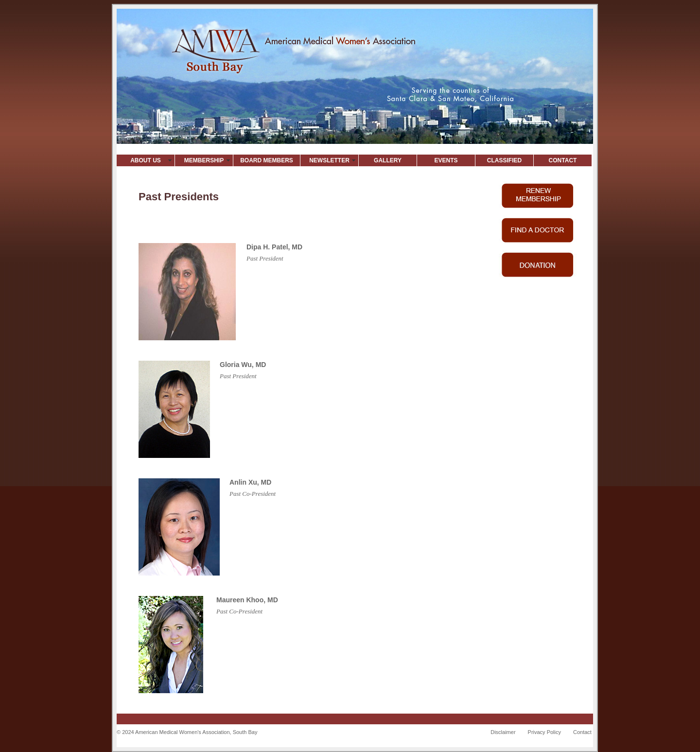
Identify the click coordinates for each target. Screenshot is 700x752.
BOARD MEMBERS (267, 160)
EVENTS (446, 160)
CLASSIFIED (504, 160)
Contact (582, 732)
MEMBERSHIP (204, 160)
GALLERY (388, 160)
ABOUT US (146, 160)
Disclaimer (503, 732)
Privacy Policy (544, 732)
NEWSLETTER (329, 160)
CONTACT (563, 160)
